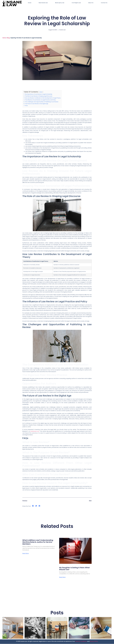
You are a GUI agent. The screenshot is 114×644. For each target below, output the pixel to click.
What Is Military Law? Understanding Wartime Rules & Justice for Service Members (38, 542)
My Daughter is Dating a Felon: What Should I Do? (74, 569)
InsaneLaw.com (35, 431)
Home (30, 3)
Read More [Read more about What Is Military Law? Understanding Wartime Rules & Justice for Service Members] (26, 554)
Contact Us (104, 3)
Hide (41, 92)
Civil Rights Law (76, 3)
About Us (91, 3)
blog (8, 38)
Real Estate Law (43, 3)
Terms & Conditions (81, 641)
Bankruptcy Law (60, 3)
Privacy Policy (94, 641)
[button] (33, 506)
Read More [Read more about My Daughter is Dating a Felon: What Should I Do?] (62, 577)
